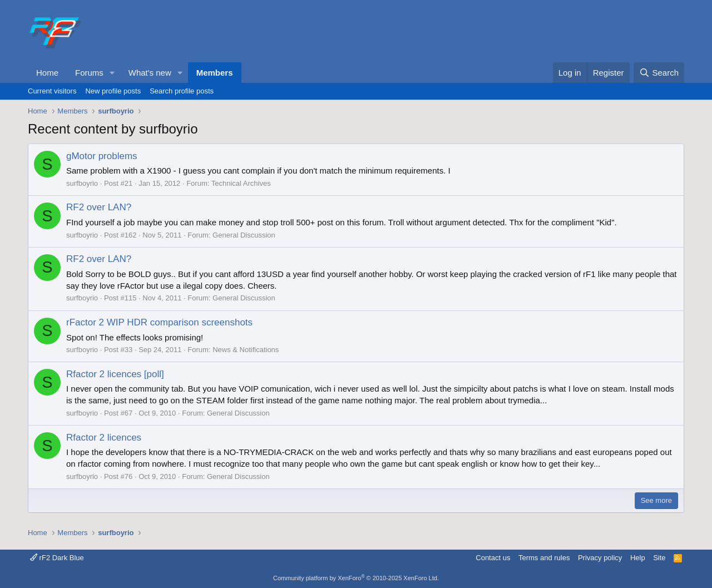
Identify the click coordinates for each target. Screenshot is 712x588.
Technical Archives (241, 183)
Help (638, 558)
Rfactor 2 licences (104, 438)
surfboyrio (82, 183)
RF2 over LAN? (99, 207)
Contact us (493, 558)
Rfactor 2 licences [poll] (115, 374)
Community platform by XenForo (356, 578)
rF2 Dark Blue (57, 558)
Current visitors (52, 91)
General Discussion (244, 235)
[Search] (659, 73)
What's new (150, 73)
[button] (112, 73)
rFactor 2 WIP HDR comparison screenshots (159, 322)
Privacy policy (600, 558)
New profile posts (113, 91)
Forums (89, 73)
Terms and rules (544, 558)
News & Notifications (246, 350)
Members (215, 73)
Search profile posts (182, 91)
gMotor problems (102, 156)
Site (659, 558)
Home (47, 73)
